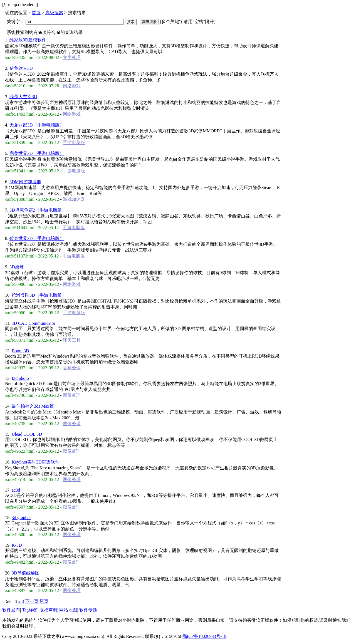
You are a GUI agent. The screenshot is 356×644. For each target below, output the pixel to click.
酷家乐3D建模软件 (28, 40)
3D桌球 (17, 267)
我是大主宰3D (23, 97)
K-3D (17, 545)
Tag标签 (30, 610)
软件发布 (11, 610)
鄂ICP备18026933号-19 (204, 636)
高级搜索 (54, 13)
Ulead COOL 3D (27, 434)
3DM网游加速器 (25, 182)
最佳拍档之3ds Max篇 (33, 406)
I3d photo (20, 378)
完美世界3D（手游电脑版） (37, 153)
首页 (36, 13)
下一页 (32, 601)
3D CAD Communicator (33, 323)
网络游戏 (72, 86)
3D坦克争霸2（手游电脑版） (38, 210)
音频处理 (72, 368)
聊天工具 (72, 340)
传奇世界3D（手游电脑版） (37, 238)
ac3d (16, 490)
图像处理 (72, 395)
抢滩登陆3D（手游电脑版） (39, 295)
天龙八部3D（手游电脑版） (37, 125)
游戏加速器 (74, 199)
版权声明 (48, 610)
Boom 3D (20, 351)
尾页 (44, 601)
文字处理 (72, 57)
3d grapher (21, 518)
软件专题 (88, 610)
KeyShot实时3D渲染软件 (36, 462)
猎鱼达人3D (21, 68)
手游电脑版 (74, 143)
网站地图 (68, 610)
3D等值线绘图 (26, 573)
